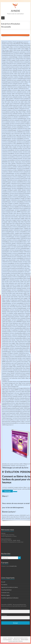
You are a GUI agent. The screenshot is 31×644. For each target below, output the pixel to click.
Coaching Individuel (6, 590)
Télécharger (7, 491)
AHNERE (15, 11)
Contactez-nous (5, 593)
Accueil (3, 582)
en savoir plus (13, 566)
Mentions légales (6, 595)
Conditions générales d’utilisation (10, 598)
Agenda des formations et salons (10, 587)
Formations (4, 585)
